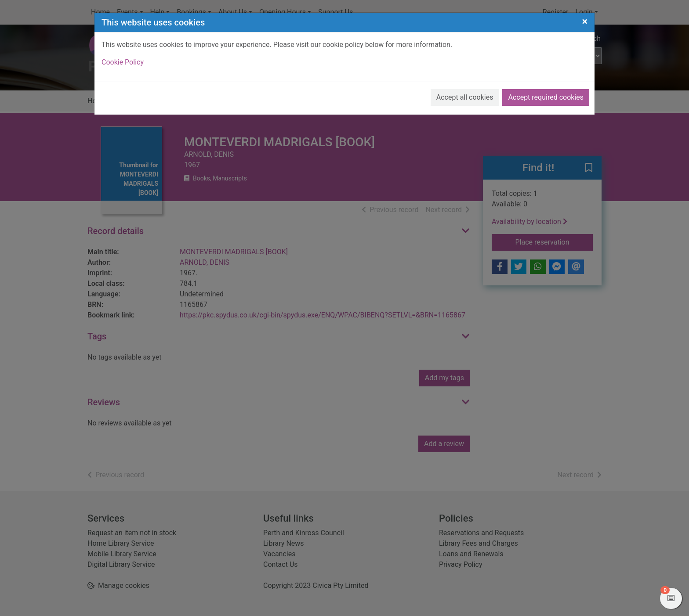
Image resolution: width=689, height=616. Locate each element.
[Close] (585, 22)
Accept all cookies (465, 97)
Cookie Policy (123, 62)
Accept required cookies (546, 97)
